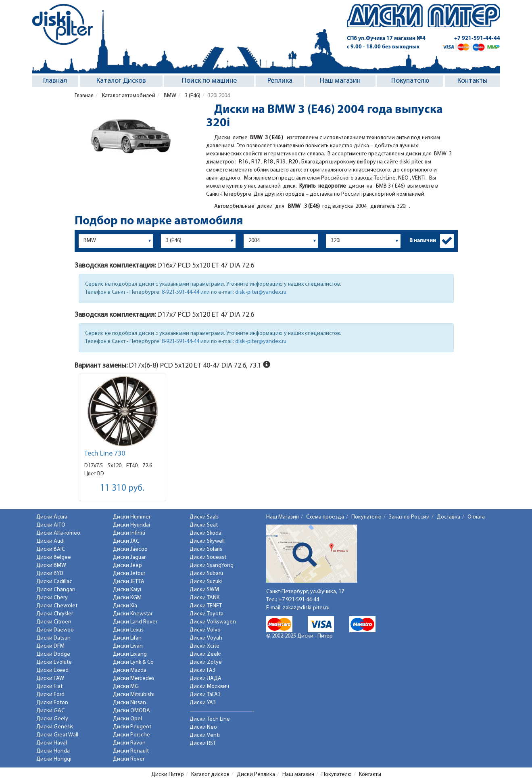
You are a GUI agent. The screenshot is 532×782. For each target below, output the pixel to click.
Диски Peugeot (132, 727)
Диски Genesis (55, 727)
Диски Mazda (130, 670)
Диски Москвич (209, 687)
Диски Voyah (206, 638)
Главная (55, 81)
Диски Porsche (131, 735)
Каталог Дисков (121, 81)
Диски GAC (50, 711)
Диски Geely (52, 719)
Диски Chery (52, 598)
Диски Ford (50, 695)
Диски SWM (204, 590)
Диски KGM (127, 598)
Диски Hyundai (131, 525)
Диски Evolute (54, 662)
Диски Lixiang (130, 654)
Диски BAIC (51, 549)
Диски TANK (204, 598)
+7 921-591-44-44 (477, 39)
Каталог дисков (210, 775)
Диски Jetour (129, 574)
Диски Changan (56, 590)
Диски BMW (51, 566)
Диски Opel (127, 719)
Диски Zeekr (205, 654)
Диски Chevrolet (57, 606)
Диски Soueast (208, 557)
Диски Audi (50, 541)
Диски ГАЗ (202, 670)
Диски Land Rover (135, 622)
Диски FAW (50, 678)
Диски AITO (51, 525)
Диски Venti (205, 735)
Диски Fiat (49, 687)
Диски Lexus (128, 630)
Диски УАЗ (203, 703)
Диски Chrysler (55, 614)
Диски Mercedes (134, 678)
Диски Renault (131, 751)
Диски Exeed (52, 670)
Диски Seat (204, 525)
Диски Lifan (127, 638)
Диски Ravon (129, 743)
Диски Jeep (127, 566)
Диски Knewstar (133, 614)
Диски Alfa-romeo (58, 533)
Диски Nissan (129, 703)
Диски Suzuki (206, 582)
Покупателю (410, 81)
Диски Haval (52, 743)
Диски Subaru (206, 574)
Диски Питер (168, 775)
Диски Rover (129, 759)
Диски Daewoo (55, 630)
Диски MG (126, 687)
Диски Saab (204, 517)
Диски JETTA (129, 582)
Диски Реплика (256, 775)
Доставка (449, 517)
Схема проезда (325, 517)
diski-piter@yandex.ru (261, 292)
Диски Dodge (53, 654)
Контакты (473, 81)
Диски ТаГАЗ (205, 695)
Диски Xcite (204, 646)
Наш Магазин (283, 517)
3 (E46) (192, 96)
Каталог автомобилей (128, 96)
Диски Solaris (206, 549)
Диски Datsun (53, 638)
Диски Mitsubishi (134, 695)
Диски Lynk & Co (133, 662)
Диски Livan (128, 646)
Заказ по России (409, 517)
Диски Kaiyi (127, 590)
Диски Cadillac (54, 582)
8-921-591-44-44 (180, 292)
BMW (169, 96)
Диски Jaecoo (130, 549)
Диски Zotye (206, 662)
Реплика (280, 81)
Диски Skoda (205, 533)
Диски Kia (125, 606)
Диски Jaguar (129, 557)
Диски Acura (52, 517)
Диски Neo (203, 727)
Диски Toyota (207, 614)
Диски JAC (126, 541)
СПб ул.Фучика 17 (386, 39)
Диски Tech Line (210, 719)
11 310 (122, 488)
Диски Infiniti (129, 533)
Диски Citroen (54, 622)
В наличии (423, 241)
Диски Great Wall (57, 735)
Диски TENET (206, 606)
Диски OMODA (131, 711)
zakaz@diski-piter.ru (306, 608)
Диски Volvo (205, 630)
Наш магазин (340, 81)
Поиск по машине (209, 81)
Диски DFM (50, 646)
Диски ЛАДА (205, 678)
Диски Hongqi (54, 759)
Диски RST (203, 743)
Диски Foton (52, 703)
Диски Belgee (54, 557)
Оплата (476, 517)
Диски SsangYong (212, 566)
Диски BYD (50, 574)
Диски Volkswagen (213, 622)
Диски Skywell (207, 541)
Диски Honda (53, 751)
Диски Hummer (132, 517)
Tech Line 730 (105, 454)
